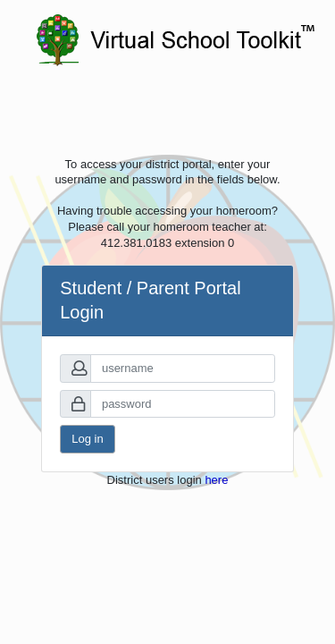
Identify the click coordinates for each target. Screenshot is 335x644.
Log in (87, 439)
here (216, 480)
